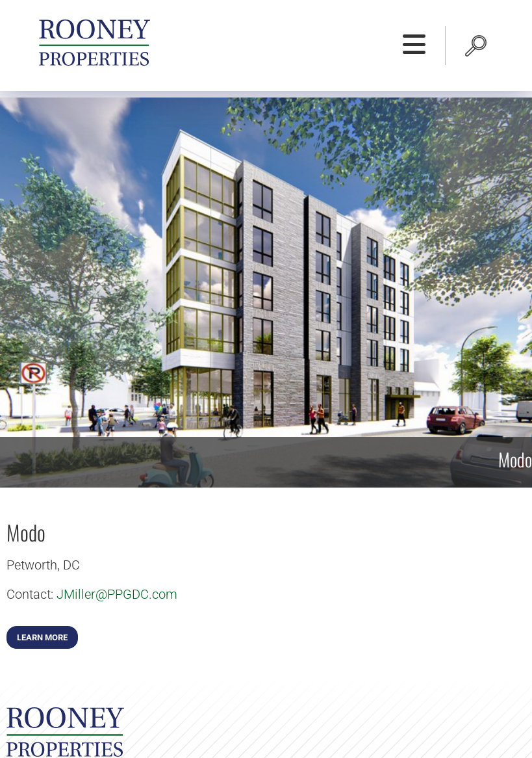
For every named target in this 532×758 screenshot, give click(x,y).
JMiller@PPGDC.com (117, 594)
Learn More (42, 637)
